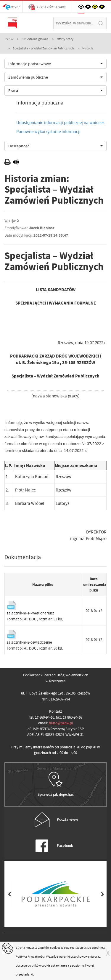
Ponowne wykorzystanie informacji (48, 132)
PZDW (9, 39)
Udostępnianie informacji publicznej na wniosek (60, 123)
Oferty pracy (65, 39)
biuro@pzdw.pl (61, 723)
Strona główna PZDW (47, 7)
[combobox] (55, 64)
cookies (55, 948)
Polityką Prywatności (30, 956)
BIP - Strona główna (35, 39)
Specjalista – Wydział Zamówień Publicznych (43, 48)
